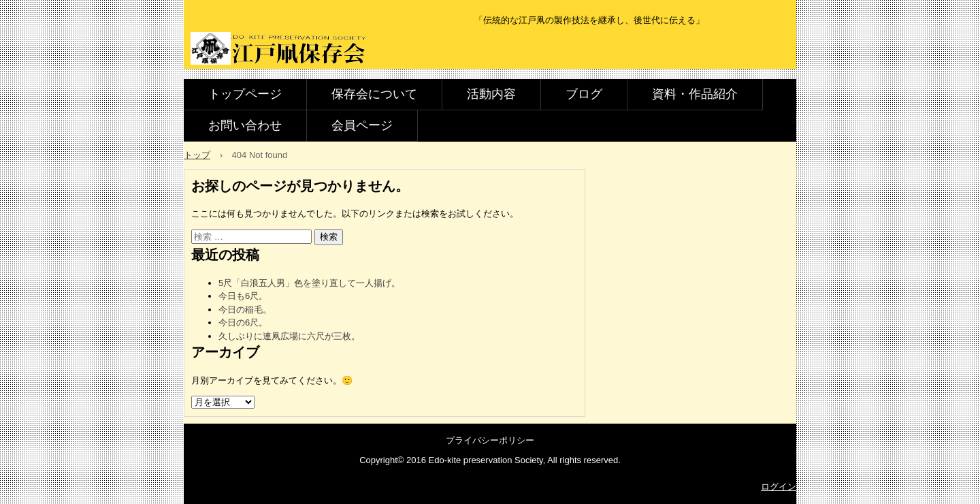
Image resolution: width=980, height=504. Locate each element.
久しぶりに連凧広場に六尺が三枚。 (289, 336)
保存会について (374, 94)
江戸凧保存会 (281, 49)
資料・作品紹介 (695, 94)
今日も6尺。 (243, 296)
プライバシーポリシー (490, 440)
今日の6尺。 (243, 322)
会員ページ (362, 125)
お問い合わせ (245, 125)
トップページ (245, 94)
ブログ (584, 94)
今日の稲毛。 (245, 310)
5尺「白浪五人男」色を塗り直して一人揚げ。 (309, 283)
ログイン (779, 487)
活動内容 (491, 94)
